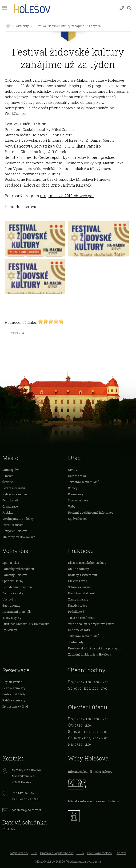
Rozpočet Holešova (15, 531)
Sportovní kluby (13, 581)
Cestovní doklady (14, 694)
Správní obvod (78, 519)
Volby (72, 506)
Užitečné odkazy (79, 630)
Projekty (8, 512)
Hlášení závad (78, 581)
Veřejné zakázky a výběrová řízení (91, 624)
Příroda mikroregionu (17, 587)
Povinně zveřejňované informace (90, 512)
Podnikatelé (10, 500)
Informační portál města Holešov (90, 772)
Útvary (73, 470)
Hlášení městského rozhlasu (87, 563)
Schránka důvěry (79, 587)
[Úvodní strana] (8, 26)
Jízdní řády (76, 642)
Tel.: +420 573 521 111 (26, 793)
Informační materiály (17, 612)
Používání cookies (99, 853)
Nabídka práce (77, 605)
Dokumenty (76, 494)
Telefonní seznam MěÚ (84, 482)
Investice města (13, 525)
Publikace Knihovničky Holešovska (26, 624)
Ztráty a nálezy (78, 599)
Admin (121, 853)
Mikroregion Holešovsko (19, 537)
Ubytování (9, 599)
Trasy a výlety (12, 618)
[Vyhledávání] (129, 8)
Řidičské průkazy (14, 700)
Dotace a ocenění (14, 488)
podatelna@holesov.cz (27, 810)
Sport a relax (11, 563)
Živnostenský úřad (15, 706)
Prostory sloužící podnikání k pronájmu (95, 648)
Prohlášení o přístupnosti (57, 853)
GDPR (80, 853)
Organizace (10, 506)
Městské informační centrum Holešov (93, 801)
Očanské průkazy (14, 688)
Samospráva (11, 470)
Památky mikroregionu (18, 569)
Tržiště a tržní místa (82, 618)
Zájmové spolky (13, 593)
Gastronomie (11, 605)
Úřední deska (77, 476)
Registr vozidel (12, 682)
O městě (8, 476)
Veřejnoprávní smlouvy (18, 519)
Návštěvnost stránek (82, 593)
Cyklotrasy (10, 630)
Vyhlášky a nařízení (16, 494)
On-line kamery (78, 569)
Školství (8, 482)
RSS (34, 853)
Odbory (73, 488)
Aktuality (22, 26)
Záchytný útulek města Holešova (90, 654)
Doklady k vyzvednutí (82, 575)
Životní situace (78, 500)
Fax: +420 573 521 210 (27, 799)
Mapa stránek (19, 853)
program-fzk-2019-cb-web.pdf (67, 196)
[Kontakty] (122, 8)
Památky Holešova (15, 575)
